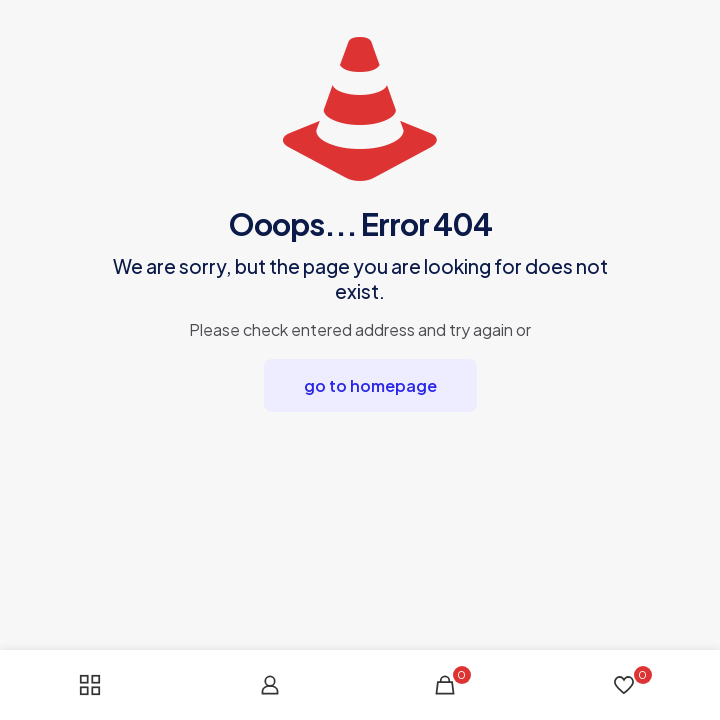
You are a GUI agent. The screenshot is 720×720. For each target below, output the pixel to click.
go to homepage (370, 385)
